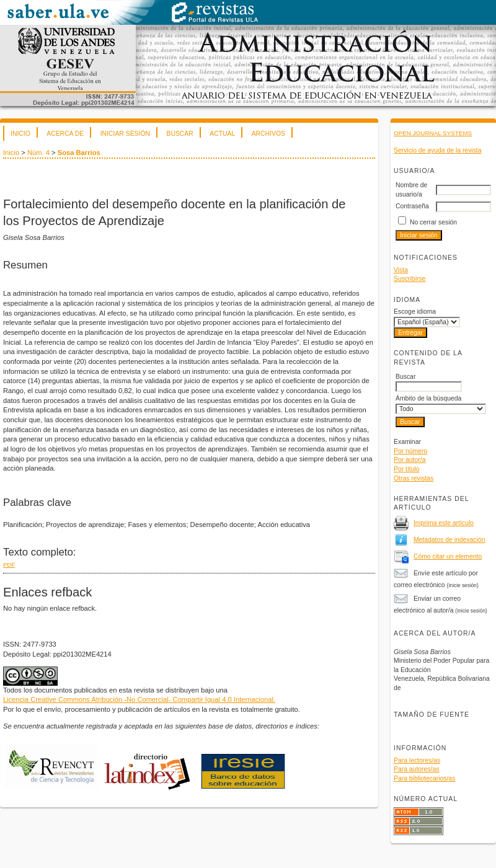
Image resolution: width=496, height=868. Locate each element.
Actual (222, 134)
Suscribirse (410, 279)
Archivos (268, 134)
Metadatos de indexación (449, 540)
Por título (407, 469)
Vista (401, 270)
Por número (410, 451)
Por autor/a (410, 460)
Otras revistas (414, 478)
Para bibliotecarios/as (424, 778)
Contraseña (412, 206)
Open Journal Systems (433, 133)
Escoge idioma (415, 312)
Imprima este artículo (444, 523)
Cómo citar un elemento (448, 556)
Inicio (20, 134)
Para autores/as (416, 769)
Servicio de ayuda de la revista (438, 150)
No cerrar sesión (433, 222)
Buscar (179, 134)
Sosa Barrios (79, 153)
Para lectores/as (417, 760)
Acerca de (65, 134)
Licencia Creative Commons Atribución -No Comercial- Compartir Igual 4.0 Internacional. (139, 699)
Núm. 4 (38, 153)
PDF (9, 565)
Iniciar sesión (125, 134)
